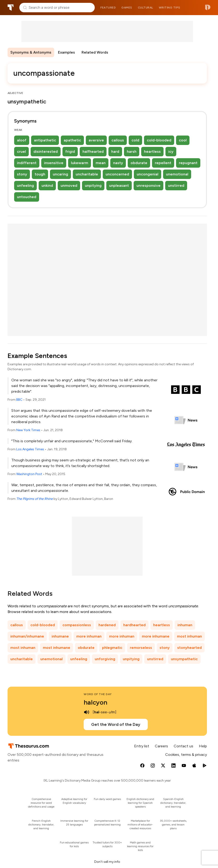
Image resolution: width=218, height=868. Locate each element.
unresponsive (148, 185)
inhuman (185, 625)
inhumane (60, 636)
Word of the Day (98, 694)
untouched (27, 197)
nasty (118, 163)
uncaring (60, 174)
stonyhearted (189, 648)
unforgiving (105, 659)
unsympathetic (184, 659)
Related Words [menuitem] (95, 52)
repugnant (188, 163)
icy (171, 151)
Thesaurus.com (11, 8)
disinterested (46, 151)
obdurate (139, 163)
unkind (47, 185)
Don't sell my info (107, 862)
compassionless (77, 625)
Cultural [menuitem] (146, 8)
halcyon (95, 702)
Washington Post (29, 474)
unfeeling (25, 185)
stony (22, 174)
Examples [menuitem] (66, 52)
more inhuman (89, 636)
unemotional (177, 174)
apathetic (72, 140)
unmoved (69, 185)
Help (203, 746)
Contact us (183, 746)
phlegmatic (112, 648)
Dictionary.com (208, 8)
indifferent (27, 163)
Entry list (142, 746)
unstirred (176, 185)
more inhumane (156, 636)
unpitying (93, 185)
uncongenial (148, 174)
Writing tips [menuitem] (170, 8)
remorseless (141, 648)
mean (101, 163)
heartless (152, 151)
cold (135, 140)
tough (40, 174)
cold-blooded (159, 140)
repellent (163, 163)
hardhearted (134, 625)
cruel (21, 151)
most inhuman (189, 636)
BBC (19, 400)
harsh (132, 151)
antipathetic (45, 140)
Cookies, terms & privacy (186, 755)
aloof (22, 140)
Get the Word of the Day (116, 724)
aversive (96, 140)
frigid (70, 151)
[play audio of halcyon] (86, 712)
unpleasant (119, 185)
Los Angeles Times (30, 449)
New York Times (28, 430)
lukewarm (80, 163)
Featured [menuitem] (108, 8)
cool (183, 140)
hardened (107, 625)
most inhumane (57, 648)
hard (115, 151)
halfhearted (93, 151)
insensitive (54, 163)
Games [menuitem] (127, 8)
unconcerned (117, 174)
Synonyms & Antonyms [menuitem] (31, 52)
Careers (161, 746)
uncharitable (87, 174)
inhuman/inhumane (27, 636)
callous (118, 140)
